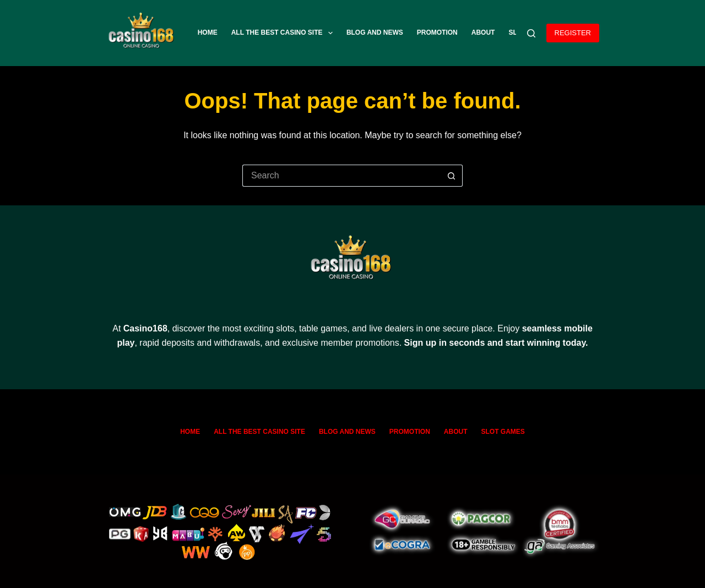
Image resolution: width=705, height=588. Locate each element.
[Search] (531, 33)
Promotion (437, 32)
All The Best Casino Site (284, 33)
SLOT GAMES (503, 432)
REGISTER (573, 33)
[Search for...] (341, 176)
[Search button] (452, 176)
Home (208, 32)
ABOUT (483, 32)
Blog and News (375, 32)
